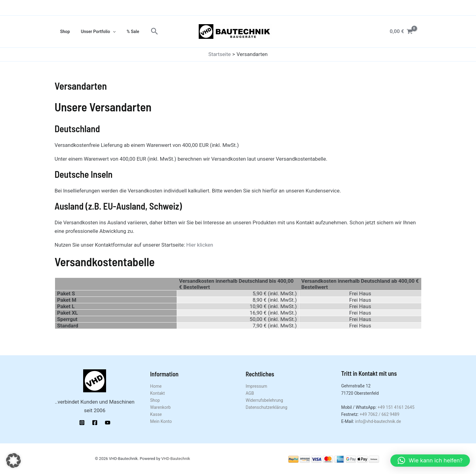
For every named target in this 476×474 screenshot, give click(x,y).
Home (156, 386)
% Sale (127, 32)
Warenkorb (160, 407)
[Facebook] (95, 423)
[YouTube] (108, 423)
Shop (64, 32)
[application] (109, 32)
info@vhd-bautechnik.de (378, 421)
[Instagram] (82, 423)
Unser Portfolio (95, 32)
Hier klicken (200, 245)
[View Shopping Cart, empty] (401, 31)
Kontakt (157, 393)
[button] (147, 32)
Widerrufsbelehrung (264, 400)
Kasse (156, 414)
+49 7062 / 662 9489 (379, 414)
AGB (250, 393)
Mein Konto (161, 421)
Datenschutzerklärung (267, 407)
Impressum (256, 386)
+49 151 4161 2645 (396, 407)
